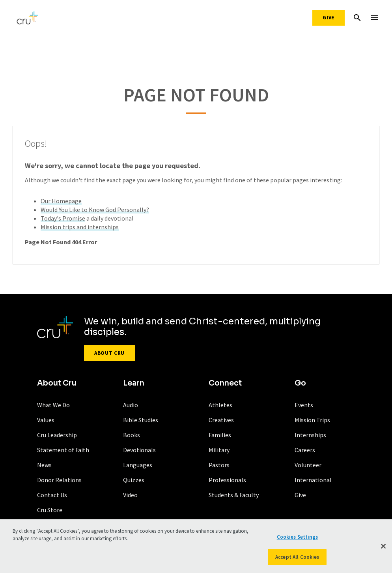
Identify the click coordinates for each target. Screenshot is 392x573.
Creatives (221, 420)
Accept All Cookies (297, 559)
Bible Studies (141, 420)
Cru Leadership (57, 435)
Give (329, 18)
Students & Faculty (234, 495)
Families (220, 435)
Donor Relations (59, 480)
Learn (134, 383)
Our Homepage (61, 201)
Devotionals (139, 450)
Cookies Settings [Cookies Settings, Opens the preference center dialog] (297, 538)
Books (132, 435)
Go (300, 383)
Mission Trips (312, 420)
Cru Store (50, 510)
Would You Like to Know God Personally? (95, 210)
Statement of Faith (63, 450)
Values (46, 420)
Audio (131, 405)
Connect (225, 383)
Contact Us (52, 495)
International (313, 480)
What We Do (53, 405)
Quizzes (134, 480)
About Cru (109, 353)
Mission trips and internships (80, 227)
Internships (310, 435)
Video (130, 495)
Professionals (227, 480)
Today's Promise (63, 218)
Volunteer (308, 465)
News (44, 465)
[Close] (383, 548)
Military (219, 450)
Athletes (220, 405)
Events (304, 405)
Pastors (219, 465)
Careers (305, 450)
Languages (138, 465)
